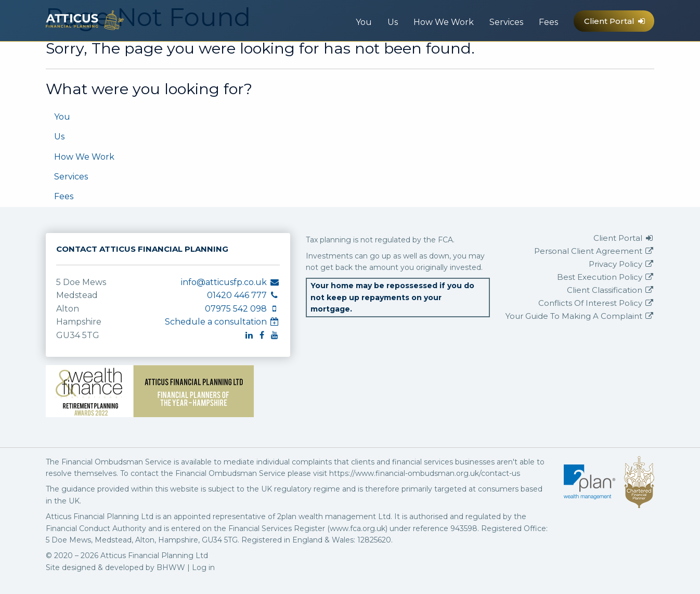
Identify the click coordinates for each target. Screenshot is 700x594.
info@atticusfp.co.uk (525, 58)
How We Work (444, 22)
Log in (203, 567)
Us (393, 22)
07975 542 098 (567, 58)
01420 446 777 (547, 58)
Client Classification (611, 290)
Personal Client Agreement (594, 251)
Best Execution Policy (606, 277)
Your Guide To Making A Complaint (580, 316)
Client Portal (615, 21)
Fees (548, 22)
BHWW (171, 567)
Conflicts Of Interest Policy (596, 303)
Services (506, 22)
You (364, 22)
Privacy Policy (621, 264)
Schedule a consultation (222, 322)
